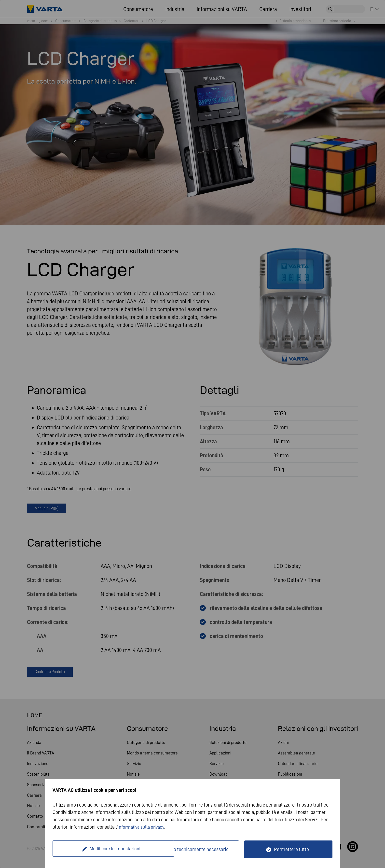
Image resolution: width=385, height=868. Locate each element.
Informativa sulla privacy (143, 827)
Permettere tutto (291, 849)
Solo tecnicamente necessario (198, 849)
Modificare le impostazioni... (102, 849)
